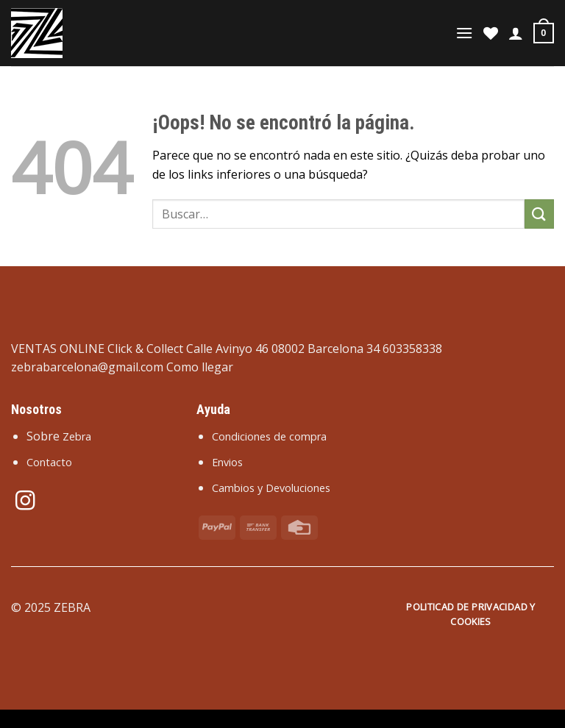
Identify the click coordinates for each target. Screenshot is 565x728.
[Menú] (464, 33)
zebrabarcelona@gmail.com (87, 367)
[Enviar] (539, 214)
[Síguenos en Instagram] (25, 502)
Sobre (59, 436)
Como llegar (200, 367)
